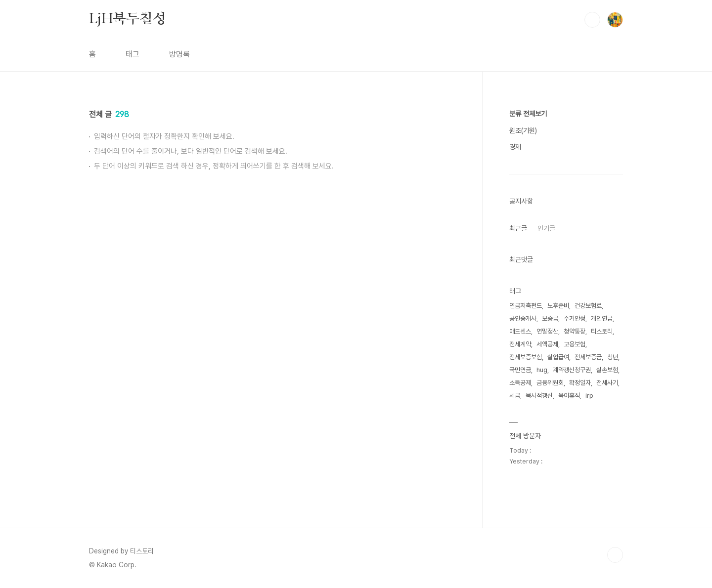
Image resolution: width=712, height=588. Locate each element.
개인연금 (602, 318)
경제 (515, 147)
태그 (133, 54)
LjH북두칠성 (128, 19)
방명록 (179, 54)
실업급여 (558, 357)
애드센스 (520, 331)
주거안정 (575, 318)
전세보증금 (588, 357)
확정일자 (580, 383)
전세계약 (520, 344)
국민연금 (520, 370)
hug (542, 370)
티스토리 (602, 331)
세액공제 (547, 344)
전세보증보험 (526, 357)
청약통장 (575, 331)
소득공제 (520, 383)
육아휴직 (569, 396)
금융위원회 (550, 383)
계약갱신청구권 (572, 370)
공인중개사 (523, 318)
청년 (613, 357)
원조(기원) (523, 130)
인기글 (546, 228)
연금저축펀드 (526, 306)
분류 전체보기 (528, 114)
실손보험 (607, 370)
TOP (615, 555)
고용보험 (575, 344)
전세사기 (607, 383)
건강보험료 (588, 306)
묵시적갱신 (539, 396)
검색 (592, 20)
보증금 (550, 318)
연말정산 (547, 331)
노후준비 (558, 306)
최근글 (518, 228)
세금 (515, 396)
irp (589, 396)
